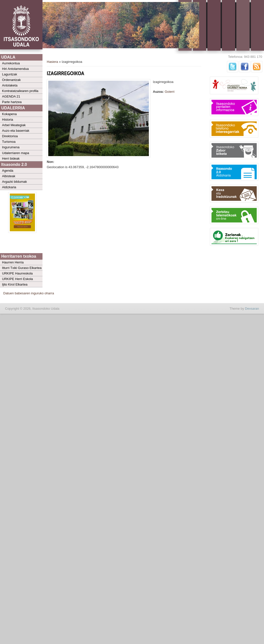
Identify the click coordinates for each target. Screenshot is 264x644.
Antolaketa (10, 85)
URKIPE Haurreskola (17, 273)
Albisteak (9, 176)
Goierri (170, 92)
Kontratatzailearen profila (20, 91)
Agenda (8, 171)
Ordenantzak (11, 80)
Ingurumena (11, 147)
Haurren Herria (13, 262)
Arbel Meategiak (14, 125)
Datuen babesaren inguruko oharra (29, 293)
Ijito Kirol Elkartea (15, 284)
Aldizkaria (9, 187)
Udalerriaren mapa (16, 153)
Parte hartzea (12, 102)
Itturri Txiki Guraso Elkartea (22, 268)
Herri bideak (11, 158)
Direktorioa (10, 136)
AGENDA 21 (11, 96)
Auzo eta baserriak (16, 131)
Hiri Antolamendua (15, 69)
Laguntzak (10, 74)
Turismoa (9, 142)
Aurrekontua (11, 63)
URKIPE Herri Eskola (17, 279)
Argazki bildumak (14, 182)
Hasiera (52, 62)
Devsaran (252, 309)
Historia (8, 120)
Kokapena (9, 114)
